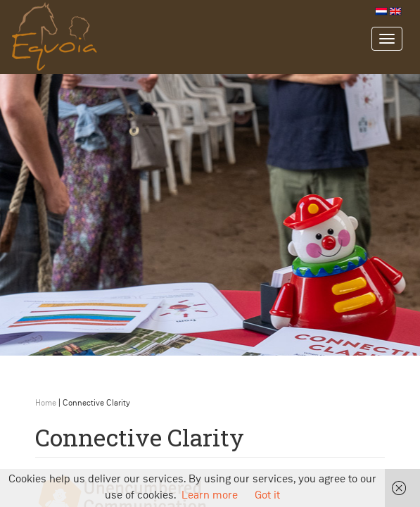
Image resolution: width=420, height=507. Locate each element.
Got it (267, 496)
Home (46, 403)
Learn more (210, 496)
